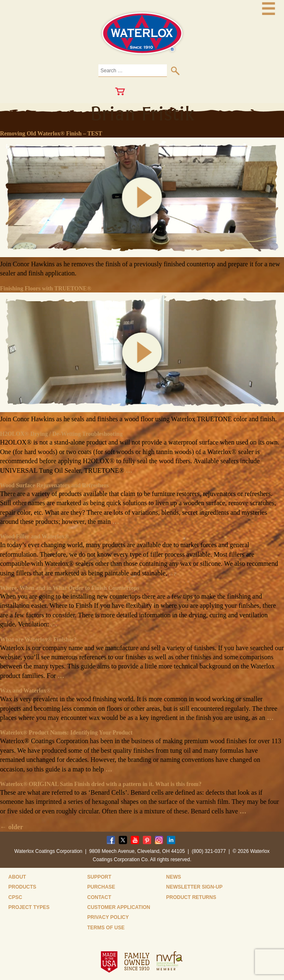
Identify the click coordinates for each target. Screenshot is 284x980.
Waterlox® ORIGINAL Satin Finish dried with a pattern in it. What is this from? (101, 784)
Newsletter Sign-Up (194, 887)
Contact (99, 897)
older (12, 827)
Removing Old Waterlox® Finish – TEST (51, 134)
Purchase (101, 887)
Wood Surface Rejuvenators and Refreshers (54, 485)
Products (22, 887)
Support (99, 877)
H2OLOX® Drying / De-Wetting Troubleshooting (61, 434)
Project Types (29, 907)
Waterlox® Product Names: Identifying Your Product (66, 733)
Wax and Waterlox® (25, 691)
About (17, 877)
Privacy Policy (108, 917)
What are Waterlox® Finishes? (38, 640)
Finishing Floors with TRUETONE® (46, 289)
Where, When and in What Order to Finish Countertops (70, 588)
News (174, 877)
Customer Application (119, 907)
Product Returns (191, 897)
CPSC (15, 897)
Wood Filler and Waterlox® (34, 537)
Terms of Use (106, 928)
